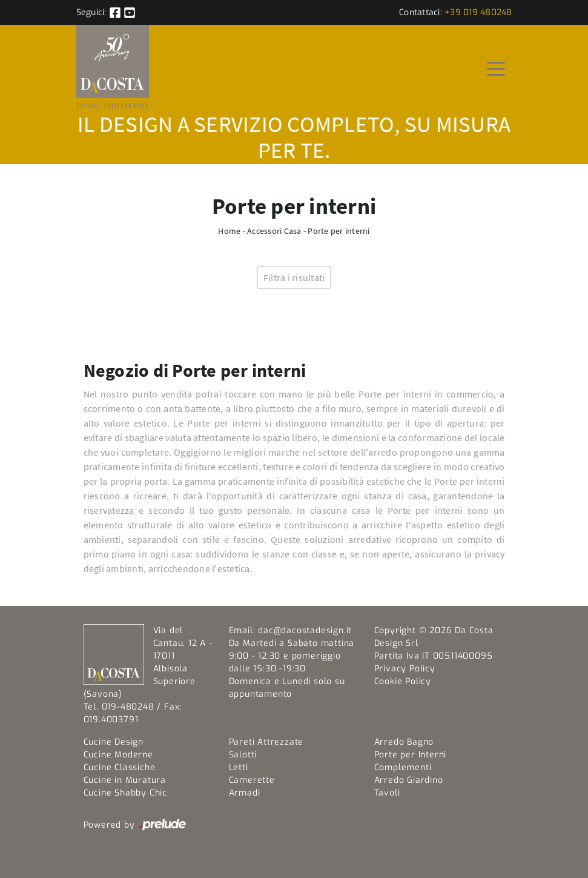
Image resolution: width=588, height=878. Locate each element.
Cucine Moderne (118, 755)
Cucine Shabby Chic (125, 793)
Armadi (245, 793)
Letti (239, 767)
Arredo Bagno (404, 742)
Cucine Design (114, 742)
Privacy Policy (405, 669)
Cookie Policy (403, 681)
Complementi (403, 767)
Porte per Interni (411, 755)
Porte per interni (339, 231)
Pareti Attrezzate (266, 742)
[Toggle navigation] (496, 68)
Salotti (243, 755)
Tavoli (387, 793)
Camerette (252, 780)
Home (229, 231)
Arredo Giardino (409, 780)
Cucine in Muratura (125, 780)
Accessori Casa (274, 231)
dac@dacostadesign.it (305, 630)
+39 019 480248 (478, 12)
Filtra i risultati (294, 278)
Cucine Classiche (120, 767)
